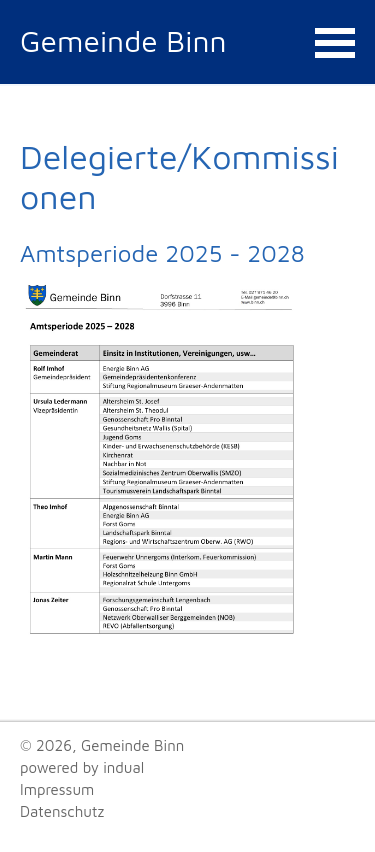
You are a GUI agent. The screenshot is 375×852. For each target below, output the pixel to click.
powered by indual (82, 767)
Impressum (57, 789)
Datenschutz (62, 811)
